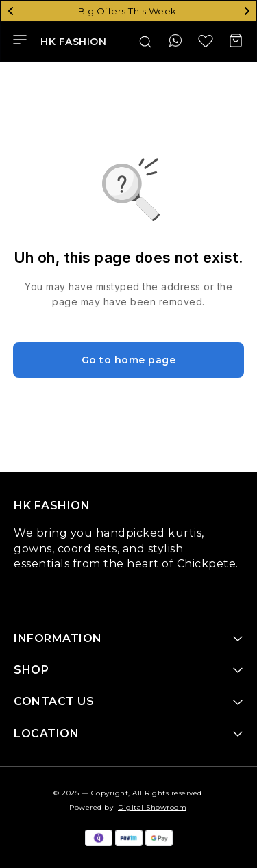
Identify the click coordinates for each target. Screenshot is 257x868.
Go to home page (129, 360)
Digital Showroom (152, 807)
